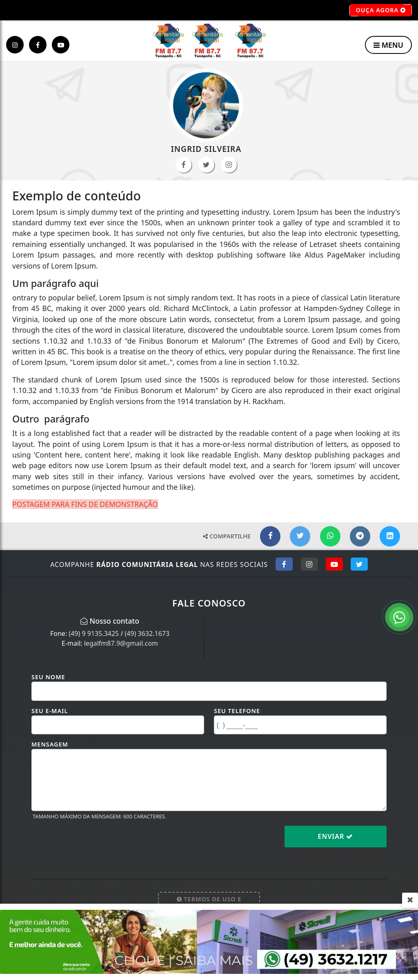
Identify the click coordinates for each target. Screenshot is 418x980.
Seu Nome (48, 677)
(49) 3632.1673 (147, 633)
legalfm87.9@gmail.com (121, 643)
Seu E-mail (50, 711)
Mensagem (50, 744)
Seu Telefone (237, 711)
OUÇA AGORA (381, 10)
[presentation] (93, 843)
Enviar (336, 836)
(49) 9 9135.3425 (94, 633)
